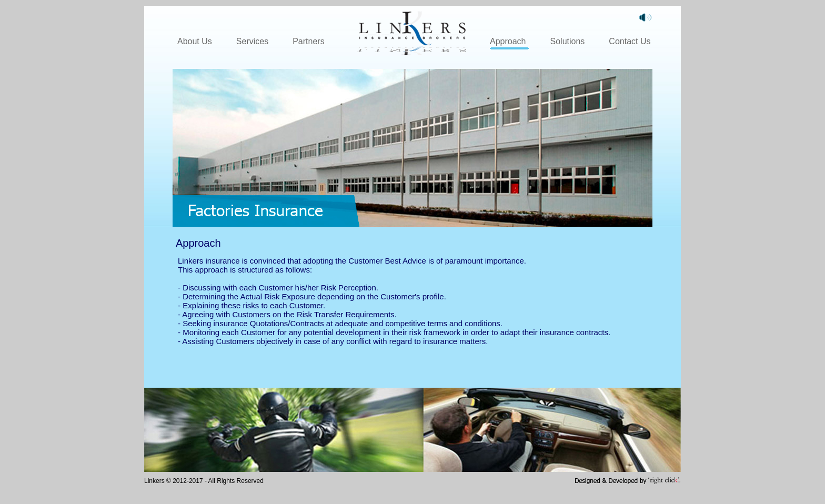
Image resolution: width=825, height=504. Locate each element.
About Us (195, 41)
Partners (308, 41)
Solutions (568, 41)
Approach (508, 41)
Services (252, 41)
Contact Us (630, 41)
